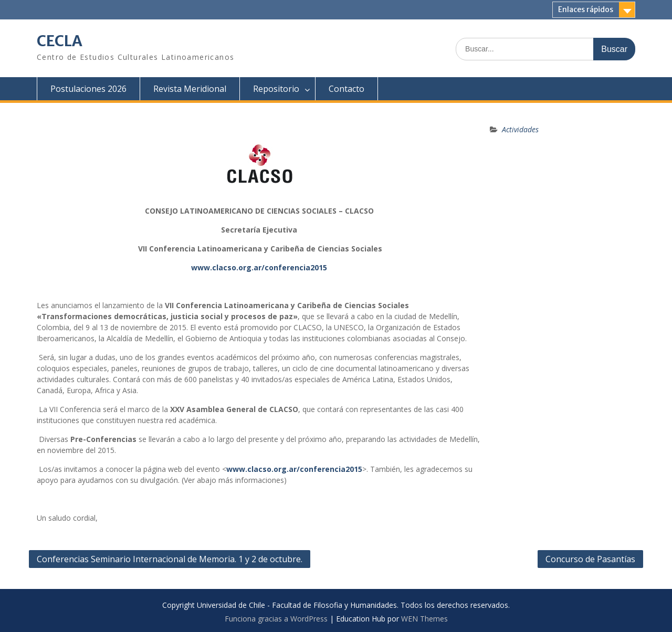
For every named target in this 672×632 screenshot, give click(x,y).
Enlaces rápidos (586, 9)
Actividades (520, 129)
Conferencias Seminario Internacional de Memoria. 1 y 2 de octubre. (170, 559)
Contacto (346, 89)
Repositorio (276, 89)
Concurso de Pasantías (590, 559)
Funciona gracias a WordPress (276, 619)
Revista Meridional (190, 89)
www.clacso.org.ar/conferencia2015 (259, 267)
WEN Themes (424, 619)
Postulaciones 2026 (88, 89)
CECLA (60, 41)
